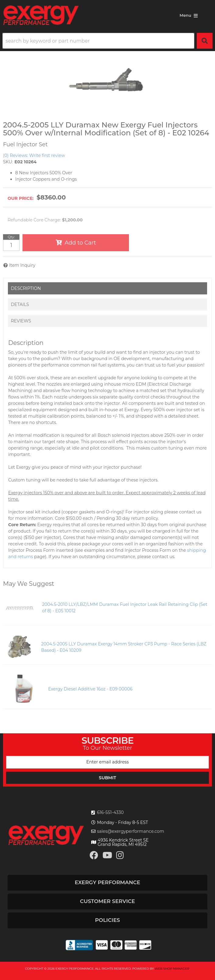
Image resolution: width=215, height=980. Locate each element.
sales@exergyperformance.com (131, 831)
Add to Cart (80, 243)
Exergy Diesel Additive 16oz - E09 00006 (90, 689)
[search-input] (98, 41)
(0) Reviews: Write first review (34, 155)
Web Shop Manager (172, 969)
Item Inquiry (22, 265)
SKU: (8, 162)
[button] (107, 41)
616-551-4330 (110, 812)
